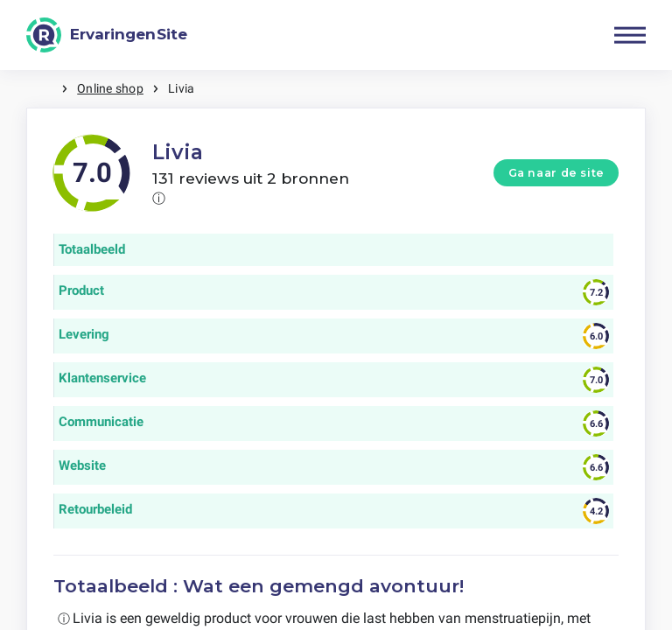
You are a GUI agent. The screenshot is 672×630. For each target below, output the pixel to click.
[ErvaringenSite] (107, 35)
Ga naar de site (556, 173)
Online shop (110, 88)
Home (44, 89)
